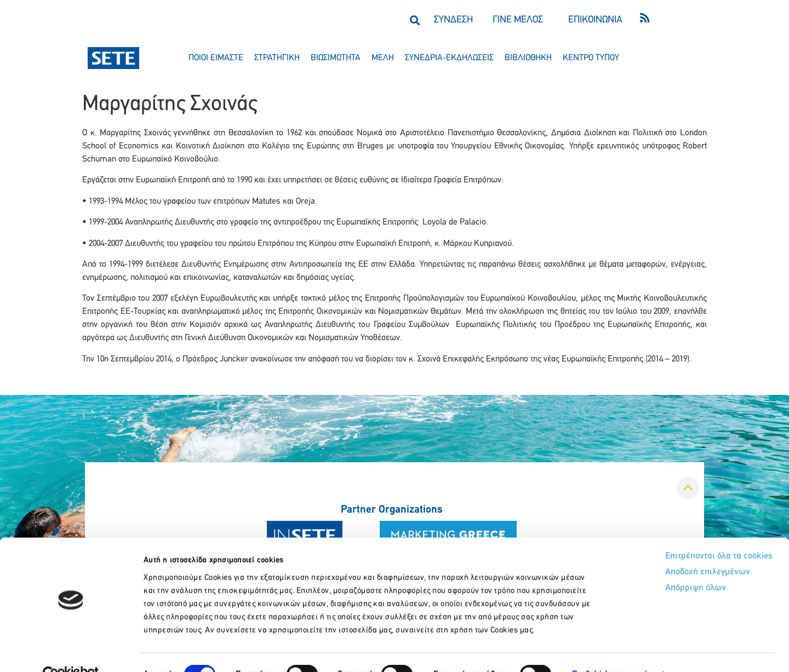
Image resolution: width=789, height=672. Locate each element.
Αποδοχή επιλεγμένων (664, 550)
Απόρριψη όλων (651, 566)
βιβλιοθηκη (528, 58)
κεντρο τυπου (591, 58)
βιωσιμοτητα (336, 58)
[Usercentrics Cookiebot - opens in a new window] (71, 651)
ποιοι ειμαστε (216, 58)
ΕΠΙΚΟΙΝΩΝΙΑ (595, 20)
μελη (383, 58)
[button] (414, 20)
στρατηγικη (277, 58)
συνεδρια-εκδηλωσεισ (449, 58)
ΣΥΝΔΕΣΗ (453, 20)
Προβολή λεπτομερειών (612, 650)
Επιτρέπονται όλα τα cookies (675, 533)
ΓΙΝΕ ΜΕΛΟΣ (518, 20)
